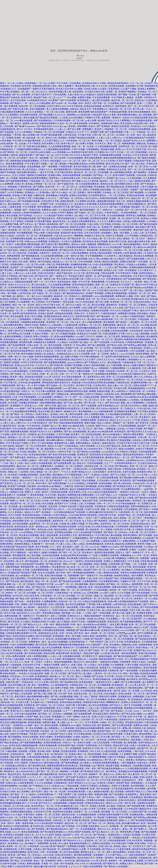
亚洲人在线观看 (111, 754)
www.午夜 (118, 244)
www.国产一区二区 (64, 584)
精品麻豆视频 (108, 149)
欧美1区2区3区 (19, 434)
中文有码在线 (113, 282)
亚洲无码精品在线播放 (83, 285)
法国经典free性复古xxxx (90, 558)
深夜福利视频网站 (9, 786)
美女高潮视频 (34, 648)
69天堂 (81, 527)
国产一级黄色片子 (59, 276)
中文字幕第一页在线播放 (69, 83)
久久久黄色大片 (146, 270)
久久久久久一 (52, 198)
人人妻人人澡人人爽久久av (110, 138)
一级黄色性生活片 (103, 682)
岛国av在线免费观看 (93, 866)
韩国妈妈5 (104, 368)
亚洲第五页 (83, 455)
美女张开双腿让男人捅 (60, 92)
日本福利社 (95, 123)
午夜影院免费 (66, 167)
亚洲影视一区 (117, 826)
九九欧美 (90, 426)
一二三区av (108, 267)
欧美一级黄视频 (77, 299)
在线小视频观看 (37, 109)
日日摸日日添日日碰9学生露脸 (108, 734)
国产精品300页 (66, 250)
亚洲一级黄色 (30, 262)
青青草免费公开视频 (50, 769)
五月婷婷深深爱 (91, 388)
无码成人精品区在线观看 (106, 262)
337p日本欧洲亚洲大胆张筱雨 (83, 515)
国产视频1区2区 (111, 864)
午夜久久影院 (71, 668)
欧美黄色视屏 (132, 187)
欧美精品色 (120, 432)
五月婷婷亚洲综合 (97, 195)
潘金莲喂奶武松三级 (85, 86)
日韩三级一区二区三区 (104, 135)
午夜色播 (101, 838)
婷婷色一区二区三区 (16, 593)
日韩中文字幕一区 (67, 452)
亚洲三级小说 (94, 227)
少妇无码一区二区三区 (27, 236)
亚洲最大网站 (55, 175)
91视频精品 (48, 679)
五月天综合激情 (18, 100)
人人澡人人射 (55, 656)
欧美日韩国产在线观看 (124, 175)
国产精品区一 (123, 322)
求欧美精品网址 (136, 688)
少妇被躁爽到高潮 (51, 270)
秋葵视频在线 (151, 86)
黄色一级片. (10, 699)
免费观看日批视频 (127, 313)
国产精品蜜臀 (137, 192)
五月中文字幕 (125, 567)
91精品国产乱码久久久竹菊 (132, 495)
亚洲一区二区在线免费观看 (120, 377)
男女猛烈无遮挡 (77, 276)
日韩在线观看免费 (60, 417)
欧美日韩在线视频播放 (140, 112)
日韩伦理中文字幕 (50, 201)
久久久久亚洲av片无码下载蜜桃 (117, 161)
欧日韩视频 (23, 290)
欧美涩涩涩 (113, 622)
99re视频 (23, 786)
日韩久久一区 (28, 391)
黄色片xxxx (109, 774)
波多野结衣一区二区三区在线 (133, 146)
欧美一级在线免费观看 (100, 587)
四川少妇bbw (92, 198)
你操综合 (74, 109)
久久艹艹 (62, 97)
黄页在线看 (69, 302)
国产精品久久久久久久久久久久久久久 (90, 207)
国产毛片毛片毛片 (42, 740)
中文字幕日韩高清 (64, 172)
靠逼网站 (63, 138)
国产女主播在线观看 (131, 682)
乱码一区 (145, 483)
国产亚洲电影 (104, 126)
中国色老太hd (36, 763)
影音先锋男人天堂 (51, 144)
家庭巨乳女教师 (78, 227)
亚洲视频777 (23, 495)
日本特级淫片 (133, 328)
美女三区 (34, 158)
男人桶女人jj (63, 722)
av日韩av (124, 316)
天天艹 (87, 475)
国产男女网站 (15, 227)
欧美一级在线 (13, 478)
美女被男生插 (59, 567)
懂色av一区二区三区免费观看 (120, 639)
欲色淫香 (27, 86)
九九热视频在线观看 (86, 815)
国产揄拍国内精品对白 (74, 293)
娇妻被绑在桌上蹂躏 (64, 443)
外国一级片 (136, 135)
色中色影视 (9, 446)
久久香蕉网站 (12, 115)
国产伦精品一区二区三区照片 (61, 385)
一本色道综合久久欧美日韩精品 (74, 311)
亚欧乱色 (139, 100)
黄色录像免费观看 (93, 158)
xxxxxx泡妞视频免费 (104, 296)
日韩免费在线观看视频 (76, 247)
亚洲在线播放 (106, 483)
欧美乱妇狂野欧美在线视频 (102, 383)
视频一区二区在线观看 (112, 509)
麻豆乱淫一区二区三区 (85, 172)
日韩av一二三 (34, 789)
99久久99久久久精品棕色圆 (104, 751)
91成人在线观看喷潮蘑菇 (23, 645)
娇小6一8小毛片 (25, 129)
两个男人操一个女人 (143, 109)
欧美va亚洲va (17, 518)
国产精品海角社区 (47, 218)
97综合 (136, 483)
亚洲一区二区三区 (139, 466)
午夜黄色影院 (111, 720)
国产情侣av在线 (115, 345)
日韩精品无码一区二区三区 (83, 685)
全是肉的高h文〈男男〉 (22, 754)
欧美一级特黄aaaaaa (39, 527)
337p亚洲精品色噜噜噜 (15, 440)
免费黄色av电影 (50, 210)
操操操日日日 (71, 411)
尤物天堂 (69, 486)
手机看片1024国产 (38, 734)
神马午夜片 (42, 483)
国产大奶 (68, 403)
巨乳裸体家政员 (115, 279)
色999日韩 (18, 596)
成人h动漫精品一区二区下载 (30, 576)
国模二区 (99, 596)
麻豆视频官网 (82, 789)
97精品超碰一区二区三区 (42, 181)
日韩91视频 (85, 607)
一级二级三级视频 (58, 164)
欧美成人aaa (80, 593)
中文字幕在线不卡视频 (36, 164)
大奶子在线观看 (87, 446)
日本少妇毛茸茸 (92, 233)
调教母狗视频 (33, 244)
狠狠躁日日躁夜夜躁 (37, 175)
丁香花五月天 (111, 449)
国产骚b (50, 564)
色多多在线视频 (120, 610)
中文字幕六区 (11, 383)
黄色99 (64, 270)
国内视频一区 (68, 613)
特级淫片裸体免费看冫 (134, 434)
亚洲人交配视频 (56, 604)
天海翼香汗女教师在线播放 (73, 760)
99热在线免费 (108, 273)
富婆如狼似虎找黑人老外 (45, 86)
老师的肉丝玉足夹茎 (117, 169)
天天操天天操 (94, 610)
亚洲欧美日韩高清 (110, 630)
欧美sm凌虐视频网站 (65, 336)
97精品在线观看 (86, 506)
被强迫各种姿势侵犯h (118, 83)
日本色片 (127, 155)
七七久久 (38, 216)
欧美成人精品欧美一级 (119, 699)
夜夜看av (39, 754)
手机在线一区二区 (9, 532)
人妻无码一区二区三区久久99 (46, 230)
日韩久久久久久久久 (96, 279)
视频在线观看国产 (93, 616)
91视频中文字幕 (92, 118)
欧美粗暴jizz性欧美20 (16, 766)
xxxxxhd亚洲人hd (110, 452)
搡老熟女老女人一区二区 (118, 457)
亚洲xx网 (126, 446)
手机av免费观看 (104, 604)
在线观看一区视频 (27, 751)
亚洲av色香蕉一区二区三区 (132, 694)
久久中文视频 (124, 593)
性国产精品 (76, 368)
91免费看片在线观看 (109, 555)
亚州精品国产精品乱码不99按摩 (19, 547)
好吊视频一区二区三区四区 (98, 348)
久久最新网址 (114, 570)
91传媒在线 (5, 360)
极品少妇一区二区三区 (143, 198)
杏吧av (86, 190)
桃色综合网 (49, 653)
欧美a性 (50, 639)
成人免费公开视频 (85, 144)
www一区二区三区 (72, 161)
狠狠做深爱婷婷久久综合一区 (54, 123)
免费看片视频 (84, 97)
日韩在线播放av (66, 627)
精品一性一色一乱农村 (83, 146)
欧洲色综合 (109, 616)
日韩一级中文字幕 (48, 406)
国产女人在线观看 (21, 95)
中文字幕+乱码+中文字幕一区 (132, 717)
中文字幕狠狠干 (54, 302)
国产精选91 (16, 103)
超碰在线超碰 (106, 656)
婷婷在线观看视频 (72, 175)
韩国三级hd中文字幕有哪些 (21, 331)
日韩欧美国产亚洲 (142, 161)
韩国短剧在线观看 (24, 282)
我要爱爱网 (43, 843)
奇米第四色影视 (62, 360)
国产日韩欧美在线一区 (28, 627)
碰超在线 (120, 544)
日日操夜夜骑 (122, 351)
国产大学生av (27, 224)
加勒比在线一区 (138, 391)
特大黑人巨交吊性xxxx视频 (69, 89)
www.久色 (95, 547)
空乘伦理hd (29, 815)
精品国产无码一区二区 (45, 97)
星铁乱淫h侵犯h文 (61, 478)
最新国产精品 (108, 397)
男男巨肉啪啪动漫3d (67, 218)
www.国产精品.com (72, 388)
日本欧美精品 (36, 371)
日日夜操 (102, 809)
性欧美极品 (56, 161)
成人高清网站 (24, 792)
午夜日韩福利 (151, 722)
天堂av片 (83, 650)
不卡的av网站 (80, 345)
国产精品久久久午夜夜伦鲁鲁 (117, 849)
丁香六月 (8, 218)
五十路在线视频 (45, 443)
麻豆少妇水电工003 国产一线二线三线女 (126, 164)
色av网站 (79, 403)
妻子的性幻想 (37, 826)
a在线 (3, 144)
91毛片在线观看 (137, 351)
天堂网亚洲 (100, 506)
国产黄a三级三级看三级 (124, 613)
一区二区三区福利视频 (136, 152)
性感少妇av (143, 763)
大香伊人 (49, 662)
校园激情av (80, 800)
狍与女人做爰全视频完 (134, 365)
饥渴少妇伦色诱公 (47, 273)
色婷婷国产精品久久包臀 (74, 849)
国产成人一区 (24, 385)
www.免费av (109, 688)
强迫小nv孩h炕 (7, 236)
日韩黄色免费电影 (43, 247)
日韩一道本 (140, 296)
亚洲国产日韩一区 (74, 348)
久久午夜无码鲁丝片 (38, 423)
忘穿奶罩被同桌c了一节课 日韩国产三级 (34, 538)
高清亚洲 (27, 227)
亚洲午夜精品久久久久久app (82, 783)
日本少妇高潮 (19, 429)
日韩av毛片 (6, 650)
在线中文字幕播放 (19, 734)
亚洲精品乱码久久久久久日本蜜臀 (74, 354)
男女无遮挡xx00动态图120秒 (134, 123)
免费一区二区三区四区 (56, 673)
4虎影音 (14, 155)
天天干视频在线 (18, 552)
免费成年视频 (104, 391)
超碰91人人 (124, 820)
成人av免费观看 (148, 357)
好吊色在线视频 (20, 524)
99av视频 (72, 97)
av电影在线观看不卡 (111, 541)
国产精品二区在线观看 (21, 694)
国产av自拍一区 (59, 103)
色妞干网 (149, 331)
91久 (2, 501)
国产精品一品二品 (45, 155)
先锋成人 (97, 443)
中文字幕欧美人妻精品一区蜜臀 (127, 97)
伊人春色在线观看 (79, 123)
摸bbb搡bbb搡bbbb (55, 440)
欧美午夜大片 (68, 144)
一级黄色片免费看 (77, 578)
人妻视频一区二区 (59, 299)
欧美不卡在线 (78, 622)
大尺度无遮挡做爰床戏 (93, 457)
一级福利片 (26, 478)
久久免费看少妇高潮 (85, 201)
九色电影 (151, 662)
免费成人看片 (127, 864)
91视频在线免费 (76, 803)
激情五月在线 (32, 325)
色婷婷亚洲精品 (23, 544)
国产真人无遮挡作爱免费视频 (27, 679)
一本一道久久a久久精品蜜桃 (37, 103)
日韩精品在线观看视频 (112, 708)
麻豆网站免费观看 (83, 855)
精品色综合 (146, 665)
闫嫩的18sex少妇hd (110, 547)
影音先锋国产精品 (67, 745)
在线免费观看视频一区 (42, 570)
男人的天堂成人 (30, 169)
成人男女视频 (34, 555)
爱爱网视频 (31, 83)
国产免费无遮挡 (18, 457)
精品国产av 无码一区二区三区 (78, 835)
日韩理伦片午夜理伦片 (119, 740)
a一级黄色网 (31, 311)
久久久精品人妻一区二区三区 (101, 239)
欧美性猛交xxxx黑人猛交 (16, 339)
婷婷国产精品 (123, 783)
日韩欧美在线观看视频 (116, 293)
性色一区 (74, 184)
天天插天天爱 (120, 388)
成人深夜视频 (145, 115)
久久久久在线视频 (44, 783)
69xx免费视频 (94, 541)
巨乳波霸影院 (131, 509)
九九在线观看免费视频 (60, 146)
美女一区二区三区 (91, 161)
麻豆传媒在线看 (52, 763)
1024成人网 (109, 558)
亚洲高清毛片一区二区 (142, 702)
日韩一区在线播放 (128, 270)
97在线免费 (14, 797)
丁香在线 (139, 864)
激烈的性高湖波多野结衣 (23, 351)
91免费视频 (125, 207)
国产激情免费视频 (70, 763)
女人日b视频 (103, 331)
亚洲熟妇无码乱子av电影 (94, 83)
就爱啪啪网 (87, 296)
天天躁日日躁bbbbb (147, 463)
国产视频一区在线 (127, 95)
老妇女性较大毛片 (86, 858)
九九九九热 (102, 86)
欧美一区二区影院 (100, 354)
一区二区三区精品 (15, 83)
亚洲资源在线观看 (53, 841)
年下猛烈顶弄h (11, 250)
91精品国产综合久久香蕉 (104, 115)
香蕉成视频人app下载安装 (92, 766)
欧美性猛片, (77, 653)
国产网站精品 (122, 466)
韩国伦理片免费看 (108, 696)
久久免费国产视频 (10, 224)
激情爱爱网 (63, 498)
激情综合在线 (107, 184)
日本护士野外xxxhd (56, 106)
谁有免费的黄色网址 (127, 115)
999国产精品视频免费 (51, 135)
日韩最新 (43, 506)
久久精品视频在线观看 (107, 146)
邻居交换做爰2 (58, 288)
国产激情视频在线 (31, 256)
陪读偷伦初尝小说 (140, 299)
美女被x (72, 126)
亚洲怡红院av (106, 250)
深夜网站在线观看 (100, 311)
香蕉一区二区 (114, 144)
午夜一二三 (130, 132)
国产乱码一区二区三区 (127, 417)
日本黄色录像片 (105, 380)
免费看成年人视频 (124, 296)
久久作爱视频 (36, 339)
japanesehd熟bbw (75, 362)
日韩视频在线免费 (111, 489)
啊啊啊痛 (79, 236)
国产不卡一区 (150, 622)
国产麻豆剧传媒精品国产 (126, 656)
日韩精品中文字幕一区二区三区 (124, 521)
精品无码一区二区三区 (87, 780)
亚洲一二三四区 (145, 103)
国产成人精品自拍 (123, 483)
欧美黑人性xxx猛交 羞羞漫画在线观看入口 (71, 843)
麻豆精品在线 (83, 861)
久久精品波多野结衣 (69, 210)
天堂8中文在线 (92, 509)
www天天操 (123, 288)
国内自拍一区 (8, 702)
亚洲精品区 (54, 241)
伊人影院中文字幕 (131, 218)
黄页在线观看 (17, 316)
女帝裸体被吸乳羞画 (44, 129)
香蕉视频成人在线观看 (57, 195)
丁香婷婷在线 (52, 702)
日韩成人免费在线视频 (79, 371)
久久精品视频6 (135, 178)
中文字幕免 (105, 224)
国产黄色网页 (101, 521)
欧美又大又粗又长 (45, 351)
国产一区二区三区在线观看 (141, 169)
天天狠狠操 (114, 103)
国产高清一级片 (64, 573)
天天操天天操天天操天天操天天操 (133, 443)
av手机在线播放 (44, 331)
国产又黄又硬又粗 (103, 308)
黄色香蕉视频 (37, 495)
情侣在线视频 (28, 417)
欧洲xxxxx (120, 149)
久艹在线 (93, 555)
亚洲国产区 (107, 227)
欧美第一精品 (142, 282)
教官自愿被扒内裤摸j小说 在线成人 (38, 354)
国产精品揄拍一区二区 (12, 311)
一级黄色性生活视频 (108, 662)
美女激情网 (109, 322)
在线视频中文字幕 (135, 86)
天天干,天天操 (117, 152)
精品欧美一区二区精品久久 (67, 296)
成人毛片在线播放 (46, 434)
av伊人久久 (151, 259)
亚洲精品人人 (32, 192)
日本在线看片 (100, 472)
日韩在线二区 (60, 820)
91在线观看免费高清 (89, 184)
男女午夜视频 (89, 480)
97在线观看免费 (31, 190)
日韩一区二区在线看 (75, 619)
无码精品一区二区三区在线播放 (91, 699)
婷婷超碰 (13, 187)
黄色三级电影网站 (99, 636)
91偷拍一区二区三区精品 (112, 722)
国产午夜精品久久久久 (95, 362)
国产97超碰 (63, 184)
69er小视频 (28, 357)
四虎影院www (20, 725)
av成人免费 (91, 120)
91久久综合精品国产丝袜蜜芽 (18, 247)
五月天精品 (151, 233)
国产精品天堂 (42, 276)
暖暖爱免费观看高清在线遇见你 (65, 408)
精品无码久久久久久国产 (84, 360)
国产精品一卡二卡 (103, 175)
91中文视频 (82, 826)
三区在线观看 (60, 95)
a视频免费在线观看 (106, 201)
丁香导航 (17, 135)
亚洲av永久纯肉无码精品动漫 (100, 527)
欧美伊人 (99, 129)
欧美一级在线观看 (69, 607)
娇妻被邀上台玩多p (116, 429)
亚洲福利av (141, 760)
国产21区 (5, 161)
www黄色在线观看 (24, 120)
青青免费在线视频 (51, 613)
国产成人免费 (74, 129)
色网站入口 (45, 325)
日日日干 (90, 336)
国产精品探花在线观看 (47, 118)
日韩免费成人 (30, 708)
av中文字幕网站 (16, 192)
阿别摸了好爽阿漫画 (87, 745)
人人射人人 (61, 129)
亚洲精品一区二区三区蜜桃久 (133, 305)
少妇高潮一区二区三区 (127, 371)
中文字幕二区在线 (114, 676)
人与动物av (152, 221)
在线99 (87, 365)
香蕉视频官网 (21, 270)
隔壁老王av (152, 365)
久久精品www (7, 282)
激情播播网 (126, 394)
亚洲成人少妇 (111, 270)
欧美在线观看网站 (55, 348)
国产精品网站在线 (116, 187)
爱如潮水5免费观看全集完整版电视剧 (133, 339)
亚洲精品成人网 (54, 809)
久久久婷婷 (56, 659)
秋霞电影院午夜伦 (109, 230)
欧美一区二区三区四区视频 (104, 567)
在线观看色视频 (120, 348)
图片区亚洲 (14, 622)
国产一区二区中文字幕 (136, 210)
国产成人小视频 (126, 498)
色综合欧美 (112, 800)
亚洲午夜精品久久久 (82, 472)
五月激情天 (152, 308)
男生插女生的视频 (67, 455)
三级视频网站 (25, 319)
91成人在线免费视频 (103, 264)
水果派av (37, 849)
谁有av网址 (41, 668)
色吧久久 (66, 665)
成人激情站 (18, 296)
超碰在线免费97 (27, 155)
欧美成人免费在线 (73, 817)
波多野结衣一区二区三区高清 (129, 380)
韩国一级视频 (53, 751)
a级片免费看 (137, 576)
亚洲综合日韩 (95, 247)
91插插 (47, 227)
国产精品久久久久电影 (11, 815)
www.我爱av (23, 460)
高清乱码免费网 (35, 429)
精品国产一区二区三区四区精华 (31, 446)
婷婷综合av (33, 457)
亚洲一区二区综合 (9, 535)
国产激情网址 (140, 172)
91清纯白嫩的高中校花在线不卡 (102, 512)
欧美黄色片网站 (145, 472)
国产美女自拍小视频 (116, 403)
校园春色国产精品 (110, 123)
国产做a (114, 207)
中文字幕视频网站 (94, 256)
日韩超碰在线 (119, 668)
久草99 (33, 443)
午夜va (116, 276)
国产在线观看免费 (63, 463)
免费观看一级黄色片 (111, 118)
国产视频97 (149, 429)
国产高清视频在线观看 (29, 201)
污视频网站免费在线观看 (33, 322)
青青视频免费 (46, 236)
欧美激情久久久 (9, 89)
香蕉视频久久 (135, 360)
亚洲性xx (148, 348)
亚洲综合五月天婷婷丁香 (122, 285)
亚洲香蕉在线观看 (99, 218)
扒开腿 (26, 570)
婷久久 (4, 573)
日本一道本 (106, 400)
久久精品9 (149, 547)
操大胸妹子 (25, 348)
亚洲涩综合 (103, 420)
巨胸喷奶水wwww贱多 (71, 725)
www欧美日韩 (84, 115)
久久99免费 (94, 812)
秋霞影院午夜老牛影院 (83, 152)
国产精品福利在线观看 (136, 826)
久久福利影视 (134, 368)
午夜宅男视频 (36, 290)
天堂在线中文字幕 (32, 665)
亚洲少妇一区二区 (61, 253)
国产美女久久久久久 (135, 308)
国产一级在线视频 (129, 671)
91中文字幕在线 (75, 106)
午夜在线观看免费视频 (38, 757)
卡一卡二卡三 (10, 319)
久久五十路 (80, 273)
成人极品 (87, 673)
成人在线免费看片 (28, 506)
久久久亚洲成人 (16, 512)
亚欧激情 (141, 336)
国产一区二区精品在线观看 (86, 397)
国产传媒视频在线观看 (144, 480)
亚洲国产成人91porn (116, 178)
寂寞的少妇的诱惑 (120, 126)
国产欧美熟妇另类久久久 (125, 486)
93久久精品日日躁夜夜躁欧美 (103, 492)
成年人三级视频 (59, 616)
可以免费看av (36, 619)
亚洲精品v (11, 587)
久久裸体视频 (68, 728)
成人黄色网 (39, 239)
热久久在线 (45, 717)
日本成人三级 (77, 504)
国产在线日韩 (57, 365)
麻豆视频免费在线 (63, 169)
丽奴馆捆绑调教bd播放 (51, 403)
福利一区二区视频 (9, 178)
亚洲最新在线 (7, 365)
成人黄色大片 (79, 463)
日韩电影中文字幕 (41, 259)
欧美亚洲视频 (143, 354)
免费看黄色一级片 (38, 642)
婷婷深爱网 (18, 521)
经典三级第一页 (79, 665)
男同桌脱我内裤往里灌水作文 (56, 383)
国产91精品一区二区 (98, 650)
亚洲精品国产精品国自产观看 (35, 299)
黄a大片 (20, 561)
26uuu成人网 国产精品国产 (53, 846)
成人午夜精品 (64, 622)
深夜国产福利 (151, 290)
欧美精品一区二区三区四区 (14, 642)
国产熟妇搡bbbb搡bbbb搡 (132, 478)
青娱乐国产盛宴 (92, 653)
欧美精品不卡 (99, 178)
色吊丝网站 (140, 789)
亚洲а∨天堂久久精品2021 (104, 717)
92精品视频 (39, 198)
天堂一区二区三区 (146, 362)
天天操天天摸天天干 (42, 95)
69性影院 (118, 253)
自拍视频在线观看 (72, 656)
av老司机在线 (70, 135)
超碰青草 (5, 665)
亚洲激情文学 (116, 538)
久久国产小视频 (129, 89)
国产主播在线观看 (99, 538)
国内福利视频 (98, 365)
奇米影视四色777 (64, 538)
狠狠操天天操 (17, 492)
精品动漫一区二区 (36, 138)
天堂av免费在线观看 (16, 656)
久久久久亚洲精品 (35, 112)
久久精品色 (151, 783)
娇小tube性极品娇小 (113, 434)
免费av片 (148, 250)
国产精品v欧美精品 (10, 743)
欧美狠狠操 (59, 636)
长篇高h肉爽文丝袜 (71, 178)
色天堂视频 (147, 328)
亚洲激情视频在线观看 (131, 578)
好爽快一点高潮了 (139, 550)
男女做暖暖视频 (25, 233)
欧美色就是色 (64, 282)
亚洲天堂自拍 (115, 472)
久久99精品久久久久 (31, 498)
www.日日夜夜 (123, 299)
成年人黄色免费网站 (116, 852)
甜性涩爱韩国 (75, 731)
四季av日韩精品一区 (43, 336)
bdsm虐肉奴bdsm (133, 397)
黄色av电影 (59, 247)
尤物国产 (135, 190)
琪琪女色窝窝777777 (143, 385)
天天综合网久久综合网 (108, 480)
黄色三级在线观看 (49, 535)
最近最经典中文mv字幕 (121, 650)
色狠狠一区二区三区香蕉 (108, 336)
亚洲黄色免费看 (89, 420)
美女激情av (80, 204)
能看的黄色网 (67, 201)
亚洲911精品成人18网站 (64, 610)
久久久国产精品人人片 (54, 141)
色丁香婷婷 (40, 224)
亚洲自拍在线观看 (93, 106)
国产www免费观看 (119, 550)
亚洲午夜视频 (126, 817)
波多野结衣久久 (127, 720)
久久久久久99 (19, 789)
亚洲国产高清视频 (34, 267)
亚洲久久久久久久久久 (19, 285)
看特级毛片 (36, 599)
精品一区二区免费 (131, 691)
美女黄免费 (72, 558)
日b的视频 (33, 253)
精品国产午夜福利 (66, 699)
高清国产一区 (17, 267)
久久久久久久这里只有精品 (49, 835)
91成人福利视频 (142, 334)
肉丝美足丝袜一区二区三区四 (100, 466)
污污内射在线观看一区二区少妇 (69, 120)
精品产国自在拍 (63, 181)
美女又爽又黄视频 (119, 624)
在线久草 (20, 184)
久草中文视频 (78, 149)
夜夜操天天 (106, 668)
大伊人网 (146, 368)
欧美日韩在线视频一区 (56, 576)
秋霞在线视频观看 (49, 250)
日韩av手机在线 (75, 449)
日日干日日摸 (62, 155)
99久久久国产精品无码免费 (26, 731)
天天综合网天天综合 (44, 532)
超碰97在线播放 (50, 552)
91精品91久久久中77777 (78, 132)
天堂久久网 (135, 610)
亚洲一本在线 (66, 633)
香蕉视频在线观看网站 (84, 573)
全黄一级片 (49, 624)
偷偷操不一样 (96, 774)
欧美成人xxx (31, 406)
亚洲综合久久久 (75, 616)
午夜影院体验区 (109, 313)
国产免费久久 (12, 501)
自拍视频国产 (25, 89)
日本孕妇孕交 (47, 360)
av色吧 (68, 319)
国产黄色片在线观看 (141, 457)
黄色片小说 (51, 138)
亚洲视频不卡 (17, 406)
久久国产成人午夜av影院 (29, 380)
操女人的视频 (99, 169)
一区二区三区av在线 (55, 112)
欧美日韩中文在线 (12, 169)
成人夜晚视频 (99, 607)
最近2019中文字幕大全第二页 (50, 305)
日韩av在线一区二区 (37, 345)
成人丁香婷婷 (91, 696)
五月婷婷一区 (123, 135)
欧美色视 (102, 740)
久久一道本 (56, 547)
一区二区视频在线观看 (86, 627)
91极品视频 (19, 659)
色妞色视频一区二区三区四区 (114, 190)
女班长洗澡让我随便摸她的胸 (42, 308)
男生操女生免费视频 (144, 256)
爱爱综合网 (72, 112)
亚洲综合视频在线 (60, 227)
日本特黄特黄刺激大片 (19, 288)
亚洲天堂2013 (17, 711)
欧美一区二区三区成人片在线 (101, 299)
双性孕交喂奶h (98, 440)
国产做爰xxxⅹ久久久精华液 (85, 181)
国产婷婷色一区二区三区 (15, 152)
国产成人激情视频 (97, 345)
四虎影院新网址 (8, 466)
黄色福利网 (93, 250)
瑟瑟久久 (120, 552)
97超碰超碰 (16, 665)
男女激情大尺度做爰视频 (119, 440)
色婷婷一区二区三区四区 (103, 633)
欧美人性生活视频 (9, 216)
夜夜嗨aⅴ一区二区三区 (90, 325)
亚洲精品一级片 (21, 650)
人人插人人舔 (137, 233)
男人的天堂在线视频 (54, 619)
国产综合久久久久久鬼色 (65, 650)
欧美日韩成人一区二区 (78, 288)
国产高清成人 (118, 711)
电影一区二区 (82, 547)
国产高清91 (145, 509)
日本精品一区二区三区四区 (116, 192)
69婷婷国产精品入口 (135, 792)
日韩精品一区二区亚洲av (78, 440)
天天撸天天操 (84, 135)
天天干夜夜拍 (34, 144)
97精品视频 (73, 164)
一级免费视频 (70, 587)
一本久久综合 (21, 455)
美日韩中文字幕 (84, 385)
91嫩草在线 (39, 195)
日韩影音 (152, 175)
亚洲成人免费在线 (60, 489)
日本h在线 (142, 175)
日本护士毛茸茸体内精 (32, 362)
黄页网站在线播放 (17, 167)
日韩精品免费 (40, 858)
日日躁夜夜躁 (13, 322)
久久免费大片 (146, 656)
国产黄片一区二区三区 (70, 552)
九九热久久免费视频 (71, 241)
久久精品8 (62, 342)
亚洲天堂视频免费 (48, 745)
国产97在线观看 (69, 100)
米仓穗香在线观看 (29, 115)
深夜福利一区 (137, 737)
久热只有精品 (27, 668)
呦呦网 (93, 391)
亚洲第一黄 (112, 92)
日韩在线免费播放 (80, 253)
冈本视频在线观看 (53, 388)
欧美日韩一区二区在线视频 (32, 106)
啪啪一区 (65, 590)
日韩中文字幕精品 (9, 276)
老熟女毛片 (35, 270)
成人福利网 (29, 607)
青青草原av (55, 178)
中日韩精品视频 (89, 691)
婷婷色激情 (121, 106)
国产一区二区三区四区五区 (141, 106)
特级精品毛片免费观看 (55, 339)
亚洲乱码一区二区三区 (96, 841)
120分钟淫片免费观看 (72, 230)
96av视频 (73, 103)
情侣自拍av (48, 380)
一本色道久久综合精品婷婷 (30, 673)
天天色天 (45, 161)
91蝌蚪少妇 (133, 558)
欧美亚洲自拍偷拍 (38, 455)
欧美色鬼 (110, 544)
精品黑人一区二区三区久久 (113, 181)
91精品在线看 (53, 233)
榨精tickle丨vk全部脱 (114, 210)
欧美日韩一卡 (52, 187)
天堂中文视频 (129, 472)
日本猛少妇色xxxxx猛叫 (96, 89)
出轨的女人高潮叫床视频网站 (27, 213)
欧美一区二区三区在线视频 (143, 624)
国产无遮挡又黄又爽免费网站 (56, 244)
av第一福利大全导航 (74, 256)
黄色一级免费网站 (41, 685)
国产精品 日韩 (23, 599)
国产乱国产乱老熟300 (77, 777)
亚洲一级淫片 (42, 492)
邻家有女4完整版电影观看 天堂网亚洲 (139, 573)
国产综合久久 (116, 705)
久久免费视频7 (91, 230)
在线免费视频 (34, 167)
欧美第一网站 (61, 564)
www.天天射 (98, 290)
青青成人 (25, 797)
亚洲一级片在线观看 (100, 789)
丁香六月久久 (85, 679)
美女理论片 (80, 250)
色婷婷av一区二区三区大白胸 (128, 250)
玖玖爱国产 (54, 100)
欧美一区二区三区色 (139, 167)
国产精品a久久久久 (33, 624)
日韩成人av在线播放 (137, 264)
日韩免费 (95, 190)
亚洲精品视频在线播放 (21, 812)
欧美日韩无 (27, 97)
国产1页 (87, 290)
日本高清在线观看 (119, 331)
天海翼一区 (47, 864)
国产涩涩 (53, 423)
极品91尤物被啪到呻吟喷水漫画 (73, 391)
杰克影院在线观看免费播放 (111, 204)
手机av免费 (39, 233)
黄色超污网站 (7, 455)
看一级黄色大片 (86, 374)
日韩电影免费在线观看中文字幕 (21, 633)
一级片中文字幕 (46, 172)
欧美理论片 (109, 106)
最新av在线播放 (127, 449)
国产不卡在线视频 (133, 705)
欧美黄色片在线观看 (14, 835)
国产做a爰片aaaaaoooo (26, 126)
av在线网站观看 (115, 809)
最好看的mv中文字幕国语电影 (68, 475)
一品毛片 (144, 492)
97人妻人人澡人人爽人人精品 (71, 544)
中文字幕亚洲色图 (83, 734)
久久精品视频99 (72, 599)
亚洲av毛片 (80, 313)
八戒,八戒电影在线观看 (139, 181)
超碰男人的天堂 (31, 123)
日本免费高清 (136, 797)
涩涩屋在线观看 (117, 86)
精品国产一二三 (78, 541)
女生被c (23, 144)
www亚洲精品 (26, 532)
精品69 (33, 794)
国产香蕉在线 (80, 267)
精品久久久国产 (56, 446)
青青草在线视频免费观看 (47, 357)
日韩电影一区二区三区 (45, 184)
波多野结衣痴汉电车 (86, 316)
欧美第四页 (126, 480)
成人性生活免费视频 (75, 604)
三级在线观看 (72, 786)
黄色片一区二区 (28, 279)
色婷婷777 (91, 351)
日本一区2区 (143, 555)
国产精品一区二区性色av (72, 198)
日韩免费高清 (49, 498)
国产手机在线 (13, 581)
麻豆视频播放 (15, 204)
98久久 (92, 259)
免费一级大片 (15, 357)
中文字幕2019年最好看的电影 (27, 141)
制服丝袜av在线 (130, 645)
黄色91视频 (29, 118)
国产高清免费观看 (17, 345)
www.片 (105, 826)
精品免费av (137, 740)
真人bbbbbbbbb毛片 (94, 449)
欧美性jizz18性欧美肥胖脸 (92, 164)
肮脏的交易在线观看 (107, 95)
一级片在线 (43, 460)
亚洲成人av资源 (149, 420)
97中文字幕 (105, 780)
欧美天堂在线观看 (53, 711)
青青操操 (17, 570)
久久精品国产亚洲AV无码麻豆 (59, 216)
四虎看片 (82, 192)
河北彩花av (136, 126)
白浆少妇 (134, 492)
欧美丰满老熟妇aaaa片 (109, 406)
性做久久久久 (46, 169)
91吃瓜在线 (33, 558)
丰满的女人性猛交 (128, 452)
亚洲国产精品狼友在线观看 (82, 138)
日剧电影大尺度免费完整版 (38, 221)
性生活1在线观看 (47, 573)
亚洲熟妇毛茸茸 (34, 550)
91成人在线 (93, 224)
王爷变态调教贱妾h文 (136, 204)
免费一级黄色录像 (24, 760)
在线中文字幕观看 (115, 236)
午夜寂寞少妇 (54, 858)
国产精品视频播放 (15, 489)
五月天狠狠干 (13, 668)
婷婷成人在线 (114, 823)
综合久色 (86, 717)
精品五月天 (86, 109)
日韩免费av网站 (75, 518)
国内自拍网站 (61, 529)
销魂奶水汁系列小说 (95, 236)
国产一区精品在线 (32, 210)
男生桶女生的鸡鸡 (124, 627)
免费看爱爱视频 (71, 809)
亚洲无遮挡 (95, 455)
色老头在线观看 (31, 737)
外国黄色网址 (17, 264)
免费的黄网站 (109, 325)
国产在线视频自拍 (43, 120)
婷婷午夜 (109, 351)
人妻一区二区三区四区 (145, 414)
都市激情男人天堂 (9, 397)
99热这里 (110, 371)
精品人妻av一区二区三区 (120, 385)
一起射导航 (148, 489)
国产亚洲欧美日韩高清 (66, 679)
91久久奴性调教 (18, 388)
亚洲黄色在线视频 (118, 167)
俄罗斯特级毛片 (86, 535)
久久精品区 (120, 259)
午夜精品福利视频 (118, 112)
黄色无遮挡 (92, 662)
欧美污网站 (46, 475)
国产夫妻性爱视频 (114, 132)
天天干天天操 (144, 581)
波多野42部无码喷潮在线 (25, 313)
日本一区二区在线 (77, 351)
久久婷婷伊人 (111, 256)
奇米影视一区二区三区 (19, 230)
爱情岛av (76, 244)
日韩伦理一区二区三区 (71, 190)
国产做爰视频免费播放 (17, 181)
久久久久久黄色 (73, 671)
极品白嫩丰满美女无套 (139, 241)
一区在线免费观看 (128, 213)
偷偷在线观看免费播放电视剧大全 (120, 158)
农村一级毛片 (85, 103)
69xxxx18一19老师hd (115, 460)
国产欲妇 (53, 455)
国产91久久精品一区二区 (64, 192)
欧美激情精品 (42, 676)
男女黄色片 (120, 264)
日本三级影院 (21, 763)
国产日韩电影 (69, 826)
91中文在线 (134, 561)
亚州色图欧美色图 (77, 792)
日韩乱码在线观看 (82, 169)
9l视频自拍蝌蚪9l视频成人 (30, 149)
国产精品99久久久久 (73, 841)
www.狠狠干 (21, 408)
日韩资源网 (114, 564)
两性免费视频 (44, 207)
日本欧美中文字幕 (122, 529)
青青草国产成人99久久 (54, 509)
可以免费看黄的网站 (131, 489)
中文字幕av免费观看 (46, 391)
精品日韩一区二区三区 (123, 100)
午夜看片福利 (131, 734)
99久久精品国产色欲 (109, 578)
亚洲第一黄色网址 (105, 858)
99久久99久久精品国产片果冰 (84, 155)
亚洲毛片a (64, 290)
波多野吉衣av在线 (96, 377)
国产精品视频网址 (13, 708)
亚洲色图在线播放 (63, 737)
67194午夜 (129, 676)
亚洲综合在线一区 (60, 541)
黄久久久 (138, 377)
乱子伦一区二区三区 (25, 483)
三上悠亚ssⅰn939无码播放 (71, 118)
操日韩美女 (88, 241)
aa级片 (113, 593)
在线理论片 (121, 688)
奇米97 (146, 244)
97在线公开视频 (40, 334)
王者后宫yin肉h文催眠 (40, 152)
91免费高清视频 (20, 820)
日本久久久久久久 (106, 360)
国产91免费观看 (8, 627)
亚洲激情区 (83, 751)
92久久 (129, 334)
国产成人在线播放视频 (75, 432)
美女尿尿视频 (137, 786)
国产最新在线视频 (147, 158)
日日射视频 (103, 172)
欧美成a (29, 184)
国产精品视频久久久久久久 (53, 115)
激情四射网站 (77, 394)
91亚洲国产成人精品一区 (81, 342)
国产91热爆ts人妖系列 (21, 858)
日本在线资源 (136, 331)
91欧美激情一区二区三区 (78, 141)
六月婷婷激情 (122, 527)
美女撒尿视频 (82, 584)
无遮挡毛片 (45, 253)
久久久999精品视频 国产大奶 (57, 550)
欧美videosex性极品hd (85, 95)
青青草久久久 (80, 319)
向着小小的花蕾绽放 (89, 668)
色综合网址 (9, 561)
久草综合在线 (76, 417)
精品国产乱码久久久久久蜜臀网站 (114, 120)
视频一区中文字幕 (81, 282)
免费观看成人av (128, 555)
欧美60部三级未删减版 (86, 486)
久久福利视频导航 (98, 469)
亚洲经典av (45, 192)
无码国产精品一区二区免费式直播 (134, 515)
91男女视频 (6, 141)
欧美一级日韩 (114, 691)
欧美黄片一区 (78, 434)
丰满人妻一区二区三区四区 (25, 360)
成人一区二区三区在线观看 (129, 616)
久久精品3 (25, 622)
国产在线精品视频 (136, 259)
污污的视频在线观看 (142, 120)
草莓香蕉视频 (63, 264)
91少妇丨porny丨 (31, 204)
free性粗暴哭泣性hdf (37, 100)
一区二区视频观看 (73, 748)
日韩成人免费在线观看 (134, 221)
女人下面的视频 (114, 365)
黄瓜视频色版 (85, 411)
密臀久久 (30, 492)
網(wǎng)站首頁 (80, 56)
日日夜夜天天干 (55, 587)
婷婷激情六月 (58, 740)
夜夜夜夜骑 (53, 224)
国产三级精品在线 (60, 394)
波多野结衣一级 (61, 368)
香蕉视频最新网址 (137, 388)
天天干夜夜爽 (78, 708)
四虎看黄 (81, 610)
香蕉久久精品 (139, 662)
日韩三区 (38, 227)
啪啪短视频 (103, 550)
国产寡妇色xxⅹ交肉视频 (142, 288)
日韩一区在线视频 (49, 852)
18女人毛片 (75, 322)
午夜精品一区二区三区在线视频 (49, 132)
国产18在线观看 (128, 103)
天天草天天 (101, 144)
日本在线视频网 (75, 158)
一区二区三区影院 (147, 213)
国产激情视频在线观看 (25, 218)
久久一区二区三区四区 (141, 83)
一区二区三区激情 (47, 83)
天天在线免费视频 (116, 216)
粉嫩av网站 (69, 789)
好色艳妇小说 (56, 561)
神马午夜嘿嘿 (95, 192)
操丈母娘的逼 (126, 256)
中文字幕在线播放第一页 (92, 357)
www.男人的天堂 (52, 377)
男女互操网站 (76, 570)
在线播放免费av (124, 501)
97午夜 (137, 420)
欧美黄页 (137, 501)
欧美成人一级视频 (13, 210)
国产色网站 (39, 187)
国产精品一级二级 (35, 449)
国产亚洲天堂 (142, 423)
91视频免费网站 (118, 368)
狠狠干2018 (125, 198)
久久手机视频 (132, 236)
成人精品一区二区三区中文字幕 (90, 216)
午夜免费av (122, 360)
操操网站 (71, 115)
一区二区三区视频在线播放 (63, 334)
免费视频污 (88, 129)
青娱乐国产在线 (141, 230)
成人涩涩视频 (117, 792)
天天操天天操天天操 (95, 92)
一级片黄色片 (15, 123)
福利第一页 (12, 144)
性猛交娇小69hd (80, 383)
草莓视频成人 (108, 417)
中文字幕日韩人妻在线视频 (74, 259)
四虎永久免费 (84, 743)
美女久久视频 (63, 708)
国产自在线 (98, 676)
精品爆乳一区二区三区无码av (42, 452)
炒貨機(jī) (52, 60)
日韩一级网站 (21, 604)
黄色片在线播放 (97, 584)
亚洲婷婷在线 (11, 849)
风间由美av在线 (45, 529)
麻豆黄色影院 (27, 581)
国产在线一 (100, 429)
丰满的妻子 (37, 544)
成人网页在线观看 (101, 100)
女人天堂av (88, 521)
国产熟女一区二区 (97, 823)
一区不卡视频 (98, 371)
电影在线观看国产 (99, 112)
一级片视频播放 (85, 564)
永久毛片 (148, 711)
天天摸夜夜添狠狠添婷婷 (46, 420)
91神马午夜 (61, 351)
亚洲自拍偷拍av (147, 273)
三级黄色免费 (15, 207)
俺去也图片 (141, 227)
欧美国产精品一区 (107, 731)
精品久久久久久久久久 (121, 420)
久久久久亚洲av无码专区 (47, 682)
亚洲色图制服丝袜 (95, 544)
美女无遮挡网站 (18, 578)
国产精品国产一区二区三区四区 (65, 480)
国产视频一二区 (129, 564)
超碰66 (33, 460)
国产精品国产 (97, 639)
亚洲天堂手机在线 (108, 498)
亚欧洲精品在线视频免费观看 (90, 728)
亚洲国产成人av (90, 368)
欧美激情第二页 (120, 685)
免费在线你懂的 (120, 587)
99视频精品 (121, 558)
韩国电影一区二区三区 (116, 129)
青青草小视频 (144, 544)
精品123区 (17, 262)
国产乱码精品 (45, 262)
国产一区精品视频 (102, 613)
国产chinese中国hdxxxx (79, 270)
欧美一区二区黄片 (34, 662)
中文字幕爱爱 (30, 207)
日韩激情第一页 (22, 639)
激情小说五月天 (113, 728)
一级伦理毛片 (43, 607)
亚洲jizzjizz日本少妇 (25, 365)
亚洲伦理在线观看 (109, 198)
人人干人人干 (35, 777)
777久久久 (66, 472)
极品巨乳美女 (60, 221)
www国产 (81, 336)
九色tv (71, 95)
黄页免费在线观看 (147, 800)
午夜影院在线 (25, 187)
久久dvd (135, 357)
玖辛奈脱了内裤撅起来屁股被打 (24, 403)
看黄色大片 (69, 648)
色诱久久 (115, 354)
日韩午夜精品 (61, 515)
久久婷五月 (145, 371)
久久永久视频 (90, 731)
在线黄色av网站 (86, 794)
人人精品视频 (51, 290)
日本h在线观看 (86, 262)
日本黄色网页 (126, 230)
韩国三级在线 (115, 469)
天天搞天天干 (93, 313)
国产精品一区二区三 (16, 308)
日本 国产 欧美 (66, 694)
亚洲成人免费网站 (147, 89)
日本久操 (86, 178)
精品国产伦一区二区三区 (23, 504)
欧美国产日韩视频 (17, 486)
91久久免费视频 (92, 417)
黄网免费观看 (129, 144)
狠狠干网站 (31, 529)
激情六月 (153, 466)
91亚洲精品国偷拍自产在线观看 (140, 138)
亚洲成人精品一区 (78, 754)
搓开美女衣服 (93, 273)
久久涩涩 (55, 607)
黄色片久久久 (104, 829)
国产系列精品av (106, 627)
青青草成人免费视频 (136, 216)
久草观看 (26, 259)
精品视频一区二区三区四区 (53, 158)
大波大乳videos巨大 (64, 236)
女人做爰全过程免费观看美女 (82, 221)
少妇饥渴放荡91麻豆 (133, 253)
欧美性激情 (89, 302)
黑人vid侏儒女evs (120, 391)
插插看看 (102, 691)
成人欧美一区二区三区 (78, 567)
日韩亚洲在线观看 (59, 492)
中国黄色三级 (74, 797)
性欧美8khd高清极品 (37, 146)
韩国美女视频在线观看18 (139, 201)
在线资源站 (78, 92)
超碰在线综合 (109, 443)
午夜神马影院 (111, 213)
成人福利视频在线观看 (121, 172)
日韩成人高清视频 (132, 835)
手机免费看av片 (100, 109)
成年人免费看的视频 (94, 414)
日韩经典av (58, 325)
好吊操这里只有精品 (112, 455)
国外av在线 (141, 676)
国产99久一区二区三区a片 (87, 400)
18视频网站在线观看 (96, 622)
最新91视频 (90, 423)
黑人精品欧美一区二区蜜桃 (99, 529)
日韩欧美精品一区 (64, 593)
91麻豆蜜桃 (20, 244)
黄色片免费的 (47, 737)
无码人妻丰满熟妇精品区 (37, 489)
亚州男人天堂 (25, 198)
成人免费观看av (43, 567)
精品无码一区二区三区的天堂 (48, 817)
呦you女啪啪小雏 (31, 135)
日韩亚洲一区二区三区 (15, 146)
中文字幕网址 (38, 437)
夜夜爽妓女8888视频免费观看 (139, 708)
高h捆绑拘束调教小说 (81, 264)
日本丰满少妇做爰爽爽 (30, 383)
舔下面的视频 (144, 95)
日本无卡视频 (96, 688)
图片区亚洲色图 (44, 636)
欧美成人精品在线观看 (101, 253)
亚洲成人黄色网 (46, 313)
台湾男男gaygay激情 (127, 633)
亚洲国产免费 (97, 132)
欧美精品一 (48, 512)
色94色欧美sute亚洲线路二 (51, 486)
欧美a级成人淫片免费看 (69, 308)
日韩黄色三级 (139, 728)
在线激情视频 (37, 469)
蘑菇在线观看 (63, 624)
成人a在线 (107, 610)
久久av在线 (118, 308)
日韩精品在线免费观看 (140, 129)
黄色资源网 (84, 112)
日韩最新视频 (37, 400)
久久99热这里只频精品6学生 (133, 374)
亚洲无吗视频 (86, 187)
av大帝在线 (147, 691)
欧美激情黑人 (84, 100)
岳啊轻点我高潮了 (129, 262)
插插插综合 (112, 305)
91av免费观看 (24, 302)
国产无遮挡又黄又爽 (18, 109)
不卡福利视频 (94, 849)
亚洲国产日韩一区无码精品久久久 (57, 204)
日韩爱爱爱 (125, 662)
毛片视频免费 (104, 685)
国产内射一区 (100, 103)
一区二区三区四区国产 (82, 590)
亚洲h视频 (91, 204)
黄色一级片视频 (122, 233)
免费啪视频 (139, 696)
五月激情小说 (102, 152)
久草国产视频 (32, 717)
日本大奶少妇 (144, 408)
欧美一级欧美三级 (47, 279)
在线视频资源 (43, 417)
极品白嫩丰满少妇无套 (45, 866)
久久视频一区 (95, 267)
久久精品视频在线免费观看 (57, 149)
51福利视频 (84, 218)
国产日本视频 (146, 535)
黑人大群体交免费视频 (58, 109)
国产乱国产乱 (75, 673)
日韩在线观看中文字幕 (114, 334)
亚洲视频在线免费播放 (107, 374)
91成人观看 (87, 308)
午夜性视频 (97, 270)
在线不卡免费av (88, 380)
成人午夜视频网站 (136, 403)
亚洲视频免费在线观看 (111, 155)
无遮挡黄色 (114, 89)
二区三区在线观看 (75, 509)
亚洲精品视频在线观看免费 (143, 267)
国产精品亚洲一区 (77, 239)
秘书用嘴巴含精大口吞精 (127, 184)
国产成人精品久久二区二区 (105, 832)
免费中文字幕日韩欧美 (44, 89)
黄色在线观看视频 (30, 832)
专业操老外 (16, 86)
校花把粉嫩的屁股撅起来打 (89, 328)
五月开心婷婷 (111, 437)
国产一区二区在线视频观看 (83, 829)
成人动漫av (18, 748)
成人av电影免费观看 (92, 322)
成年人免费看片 (66, 86)
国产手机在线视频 (141, 593)
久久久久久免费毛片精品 (110, 221)
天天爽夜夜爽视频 (98, 757)
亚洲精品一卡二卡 (63, 397)
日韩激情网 (92, 483)
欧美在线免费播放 (133, 538)
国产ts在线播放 (117, 794)
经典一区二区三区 (49, 374)
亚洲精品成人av (55, 668)
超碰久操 (153, 406)
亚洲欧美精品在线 (53, 316)
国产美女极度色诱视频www (111, 769)
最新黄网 (49, 449)
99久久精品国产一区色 (97, 645)
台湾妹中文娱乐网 (68, 506)
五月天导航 (51, 495)
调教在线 (141, 144)
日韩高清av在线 (112, 394)
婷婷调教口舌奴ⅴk (87, 126)
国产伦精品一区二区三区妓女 (89, 213)
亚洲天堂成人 (43, 414)
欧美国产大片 (62, 504)
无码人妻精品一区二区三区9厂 (132, 239)
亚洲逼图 (150, 342)
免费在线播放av (83, 443)
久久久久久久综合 (49, 190)
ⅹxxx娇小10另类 (88, 809)
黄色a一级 (128, 829)
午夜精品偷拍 (136, 348)
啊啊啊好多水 (105, 244)
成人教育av (86, 763)
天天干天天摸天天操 (137, 149)
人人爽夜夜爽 (51, 267)
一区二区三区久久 (39, 92)
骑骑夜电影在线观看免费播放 (25, 161)
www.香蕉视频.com (61, 152)
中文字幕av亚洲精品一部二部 (14, 92)
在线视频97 (87, 175)
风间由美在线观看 (34, 377)
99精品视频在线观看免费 (71, 423)
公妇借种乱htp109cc (135, 460)
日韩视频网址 (93, 149)
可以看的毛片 (43, 616)
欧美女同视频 (101, 241)
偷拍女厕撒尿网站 (133, 244)
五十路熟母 (138, 529)
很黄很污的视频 (12, 362)
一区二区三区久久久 (14, 662)
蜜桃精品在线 (128, 336)
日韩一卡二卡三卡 (68, 374)
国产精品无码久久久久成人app (52, 126)
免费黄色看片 (47, 466)
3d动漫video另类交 (96, 619)
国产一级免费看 (50, 167)
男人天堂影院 (38, 302)
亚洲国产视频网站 (128, 92)
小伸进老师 (33, 846)
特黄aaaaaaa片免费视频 (36, 241)
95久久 (79, 302)
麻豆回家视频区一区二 (91, 210)
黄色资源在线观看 (41, 288)
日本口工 (152, 843)
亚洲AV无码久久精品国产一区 (44, 800)
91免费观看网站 (90, 581)
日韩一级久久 (11, 463)
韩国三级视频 (101, 564)
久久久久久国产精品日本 (109, 446)
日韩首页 (68, 345)
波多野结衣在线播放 (63, 812)
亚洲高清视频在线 (102, 679)
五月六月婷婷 (19, 175)
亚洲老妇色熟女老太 (141, 524)
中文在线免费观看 (101, 97)
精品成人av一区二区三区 (65, 262)
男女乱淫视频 (98, 305)
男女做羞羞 (100, 187)
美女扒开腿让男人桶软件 (50, 411)
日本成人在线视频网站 (79, 339)
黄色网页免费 (26, 342)
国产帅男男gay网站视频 (135, 345)
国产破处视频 (105, 276)
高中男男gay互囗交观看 (20, 334)
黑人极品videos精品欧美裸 (100, 319)
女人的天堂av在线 (21, 806)
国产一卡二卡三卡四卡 (45, 282)
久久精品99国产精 (138, 812)
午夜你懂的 (82, 705)
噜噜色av (120, 397)
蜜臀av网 (127, 728)
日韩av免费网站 (53, 469)
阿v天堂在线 (106, 388)
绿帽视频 (70, 630)
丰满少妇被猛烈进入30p (37, 659)
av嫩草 (117, 682)
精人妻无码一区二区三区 (141, 774)
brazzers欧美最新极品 (18, 371)
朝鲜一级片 (103, 167)
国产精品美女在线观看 (146, 498)
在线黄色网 (34, 250)
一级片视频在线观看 (23, 420)
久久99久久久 (42, 365)
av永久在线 (31, 273)
